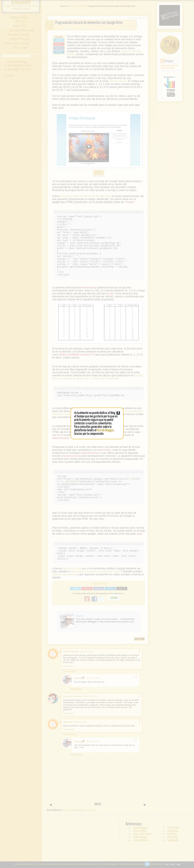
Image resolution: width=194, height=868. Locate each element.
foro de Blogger (105, 430)
